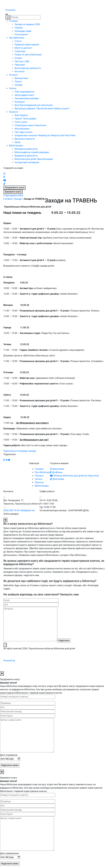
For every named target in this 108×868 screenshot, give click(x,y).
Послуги (13, 75)
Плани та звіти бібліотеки (28, 55)
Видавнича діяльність (26, 156)
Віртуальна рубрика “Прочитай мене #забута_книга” (42, 109)
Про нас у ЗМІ (22, 61)
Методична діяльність (26, 149)
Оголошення (21, 34)
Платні (18, 82)
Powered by (31, 661)
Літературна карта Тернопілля (30, 125)
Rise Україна (21, 115)
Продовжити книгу (14, 188)
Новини (19, 28)
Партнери (20, 65)
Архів (17, 142)
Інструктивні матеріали (27, 162)
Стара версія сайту (13, 195)
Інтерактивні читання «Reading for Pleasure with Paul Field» (45, 135)
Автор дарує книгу (24, 95)
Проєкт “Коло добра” (26, 119)
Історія (18, 58)
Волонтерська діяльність (28, 68)
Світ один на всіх (24, 132)
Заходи (18, 199)
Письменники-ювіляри (27, 98)
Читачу (13, 88)
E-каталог (11, 10)
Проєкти (13, 112)
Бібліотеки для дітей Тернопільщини (34, 159)
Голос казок (21, 122)
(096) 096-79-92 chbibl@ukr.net (19, 510)
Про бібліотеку (17, 38)
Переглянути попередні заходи (20, 451)
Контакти (20, 71)
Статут (18, 41)
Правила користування (27, 45)
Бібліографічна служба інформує (32, 152)
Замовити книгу (13, 192)
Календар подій (23, 31)
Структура (20, 51)
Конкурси (20, 102)
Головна (13, 21)
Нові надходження (24, 92)
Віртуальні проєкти (25, 139)
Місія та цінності (23, 48)
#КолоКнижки (22, 129)
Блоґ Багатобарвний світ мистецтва (34, 105)
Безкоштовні (21, 78)
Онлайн (19, 85)
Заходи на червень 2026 (27, 24)
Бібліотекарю (16, 146)
